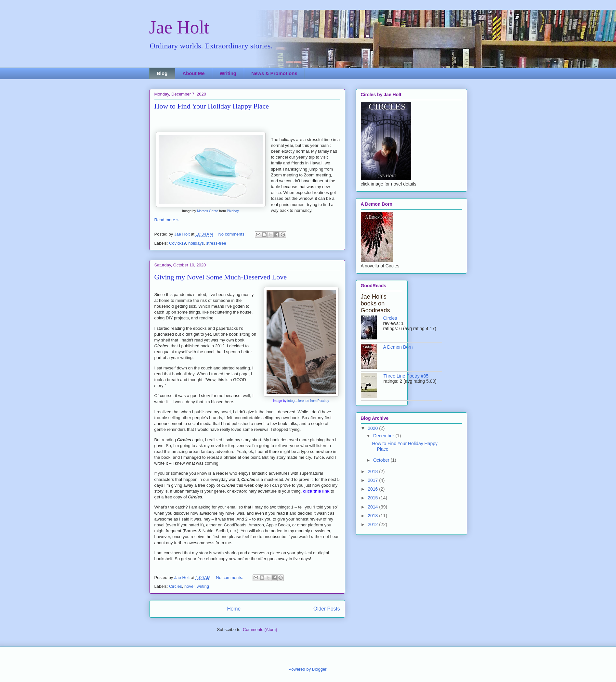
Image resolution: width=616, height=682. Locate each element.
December (384, 436)
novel (189, 586)
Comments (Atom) (260, 630)
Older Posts (327, 609)
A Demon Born (398, 347)
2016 (373, 489)
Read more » (167, 220)
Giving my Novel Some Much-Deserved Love (221, 277)
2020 (373, 428)
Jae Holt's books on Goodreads (375, 303)
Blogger (319, 669)
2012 (373, 524)
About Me (193, 73)
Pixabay (233, 211)
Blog (162, 73)
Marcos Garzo (208, 211)
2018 (373, 471)
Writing (228, 73)
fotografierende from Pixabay (308, 401)
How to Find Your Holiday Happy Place (212, 106)
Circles (176, 586)
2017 (373, 480)
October (382, 460)
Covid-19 (177, 243)
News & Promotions (274, 73)
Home (234, 609)
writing (203, 586)
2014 (373, 507)
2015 (373, 498)
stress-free (216, 243)
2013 (373, 516)
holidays (196, 243)
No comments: (232, 234)
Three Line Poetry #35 (406, 376)
